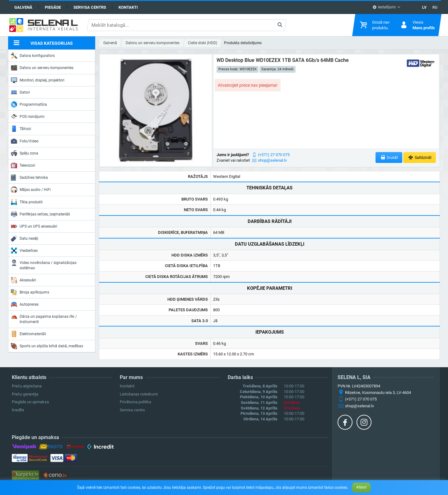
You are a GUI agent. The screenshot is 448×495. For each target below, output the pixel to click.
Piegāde (53, 7)
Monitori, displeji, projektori (38, 80)
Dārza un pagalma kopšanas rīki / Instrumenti (44, 319)
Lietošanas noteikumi (139, 394)
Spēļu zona (25, 153)
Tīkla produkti (27, 202)
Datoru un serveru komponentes (42, 68)
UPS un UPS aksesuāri (34, 226)
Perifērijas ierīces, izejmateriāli (40, 214)
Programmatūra (29, 104)
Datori (20, 92)
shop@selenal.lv (272, 160)
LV (424, 7)
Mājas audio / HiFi (31, 190)
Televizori (23, 165)
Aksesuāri (23, 280)
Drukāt (389, 157)
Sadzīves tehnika (29, 178)
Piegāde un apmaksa (30, 402)
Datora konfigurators (33, 56)
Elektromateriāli (28, 334)
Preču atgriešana (27, 386)
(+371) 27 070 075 (274, 155)
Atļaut (361, 487)
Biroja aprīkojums (30, 292)
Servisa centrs (90, 7)
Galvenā (23, 7)
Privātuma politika (135, 402)
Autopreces (25, 304)
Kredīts (18, 410)
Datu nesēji (25, 238)
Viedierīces (24, 251)
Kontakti (128, 7)
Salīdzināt (420, 157)
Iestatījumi (384, 7)
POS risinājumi (28, 116)
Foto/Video (25, 141)
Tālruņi (21, 129)
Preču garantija (25, 394)
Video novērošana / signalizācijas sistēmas (44, 265)
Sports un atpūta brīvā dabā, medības (47, 346)
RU (435, 7)
